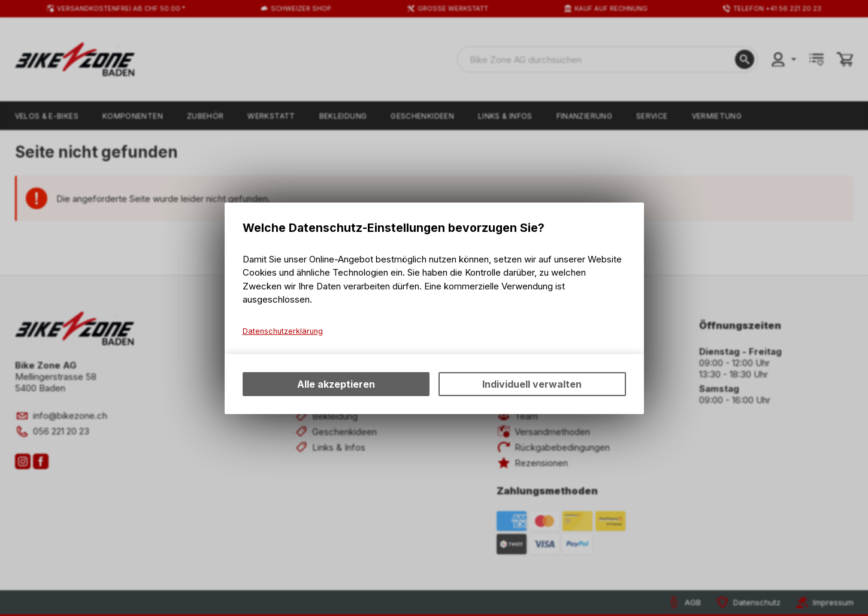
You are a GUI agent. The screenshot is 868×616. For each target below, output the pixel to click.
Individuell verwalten (532, 384)
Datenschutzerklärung (283, 331)
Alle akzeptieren (336, 384)
